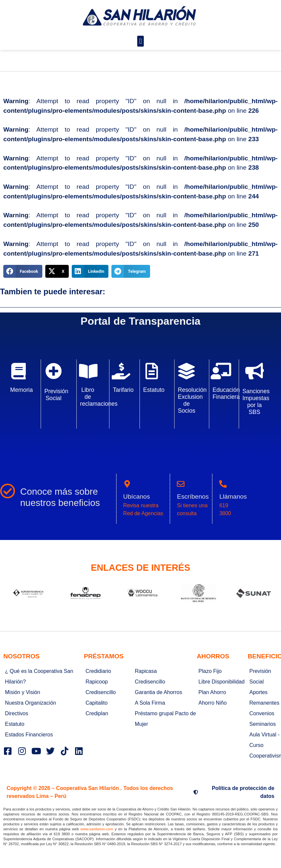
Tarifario (123, 390)
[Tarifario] (121, 371)
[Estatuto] (152, 371)
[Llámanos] (223, 484)
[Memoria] (19, 371)
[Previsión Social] (54, 371)
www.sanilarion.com (97, 829)
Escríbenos (193, 496)
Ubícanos (137, 496)
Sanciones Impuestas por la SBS (256, 402)
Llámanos (233, 496)
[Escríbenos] (181, 484)
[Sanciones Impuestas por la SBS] (255, 371)
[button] (140, 41)
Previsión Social (56, 395)
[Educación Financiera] (221, 371)
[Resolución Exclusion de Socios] (186, 371)
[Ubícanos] (127, 484)
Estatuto (154, 390)
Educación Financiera (226, 393)
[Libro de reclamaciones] (88, 371)
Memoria (21, 390)
